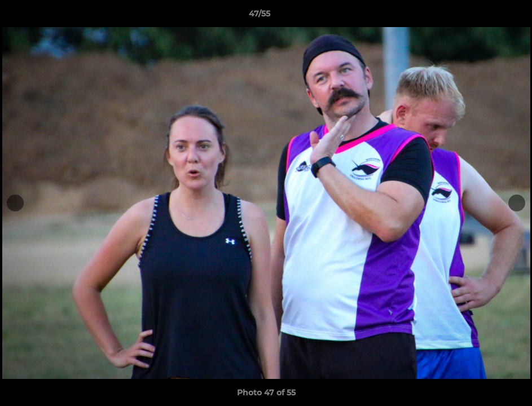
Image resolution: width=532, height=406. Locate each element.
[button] (485, 16)
